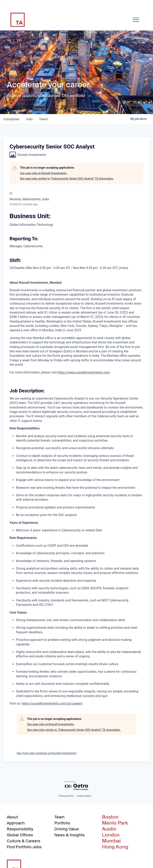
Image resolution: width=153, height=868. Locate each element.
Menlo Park (115, 823)
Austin (109, 829)
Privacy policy (66, 796)
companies (11, 119)
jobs (29, 119)
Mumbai (111, 841)
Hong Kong (115, 847)
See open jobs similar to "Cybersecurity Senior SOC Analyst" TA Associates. (67, 179)
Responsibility (20, 829)
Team (59, 817)
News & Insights (70, 835)
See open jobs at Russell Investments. (44, 173)
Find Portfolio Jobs (24, 847)
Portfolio (62, 823)
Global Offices (20, 835)
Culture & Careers (24, 841)
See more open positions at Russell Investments (47, 753)
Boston (110, 817)
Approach (16, 823)
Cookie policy (84, 796)
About (12, 817)
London (111, 835)
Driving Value (67, 829)
